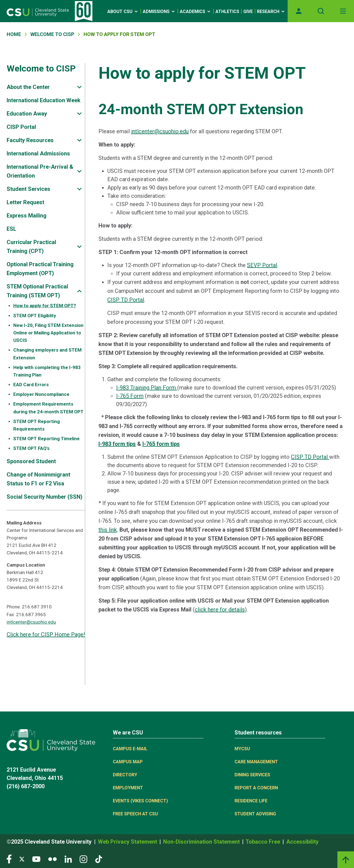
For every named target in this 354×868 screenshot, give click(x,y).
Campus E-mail (130, 749)
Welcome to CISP (41, 68)
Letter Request (25, 202)
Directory (125, 775)
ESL (11, 229)
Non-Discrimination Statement (202, 842)
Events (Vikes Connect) (140, 801)
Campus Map (128, 762)
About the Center (28, 87)
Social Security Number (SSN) (45, 497)
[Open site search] (321, 11)
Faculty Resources (30, 140)
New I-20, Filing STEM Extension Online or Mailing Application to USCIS (48, 333)
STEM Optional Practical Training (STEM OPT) (37, 291)
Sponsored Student (31, 461)
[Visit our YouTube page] (36, 859)
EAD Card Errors (31, 385)
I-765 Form (130, 396)
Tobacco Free (264, 842)
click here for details (220, 610)
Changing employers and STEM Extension (47, 354)
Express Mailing (27, 216)
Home (14, 34)
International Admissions (38, 153)
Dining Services (252, 775)
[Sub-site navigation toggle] (79, 87)
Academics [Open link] (196, 11)
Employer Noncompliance (41, 394)
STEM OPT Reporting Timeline (46, 439)
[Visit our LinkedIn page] (68, 859)
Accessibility (302, 842)
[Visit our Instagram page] (84, 859)
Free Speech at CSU (135, 814)
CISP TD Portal (126, 300)
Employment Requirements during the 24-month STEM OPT (48, 408)
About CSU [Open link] (123, 11)
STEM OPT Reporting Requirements (37, 425)
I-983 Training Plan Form (147, 388)
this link (108, 530)
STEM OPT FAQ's (31, 448)
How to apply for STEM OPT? (45, 306)
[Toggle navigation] (343, 11)
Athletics (227, 11)
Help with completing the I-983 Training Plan (47, 371)
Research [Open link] (271, 11)
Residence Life (251, 801)
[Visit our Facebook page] (9, 859)
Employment (128, 788)
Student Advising (255, 814)
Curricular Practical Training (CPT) (31, 247)
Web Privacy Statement (128, 842)
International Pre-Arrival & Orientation (40, 171)
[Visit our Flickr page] (52, 859)
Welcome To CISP (52, 34)
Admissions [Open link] (159, 11)
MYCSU (242, 749)
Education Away (27, 114)
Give (248, 11)
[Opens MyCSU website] (299, 11)
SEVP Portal (262, 265)
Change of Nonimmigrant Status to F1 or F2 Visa (38, 479)
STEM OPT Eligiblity (35, 316)
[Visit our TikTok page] (99, 859)
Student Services (28, 189)
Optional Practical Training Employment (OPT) (40, 269)
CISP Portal (21, 127)
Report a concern (256, 788)
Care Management (256, 762)
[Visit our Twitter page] (22, 859)
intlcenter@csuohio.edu (31, 622)
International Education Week (44, 100)
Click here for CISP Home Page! (46, 634)
